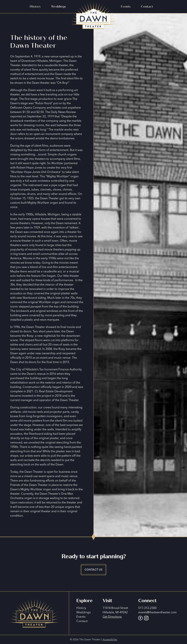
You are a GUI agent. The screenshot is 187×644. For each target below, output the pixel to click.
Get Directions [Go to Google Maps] (112, 617)
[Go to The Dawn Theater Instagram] (146, 618)
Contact (147, 6)
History (35, 6)
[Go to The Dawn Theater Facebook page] (141, 618)
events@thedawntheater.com (157, 612)
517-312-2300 (147, 608)
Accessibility (110, 639)
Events (126, 6)
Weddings (59, 6)
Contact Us (93, 570)
